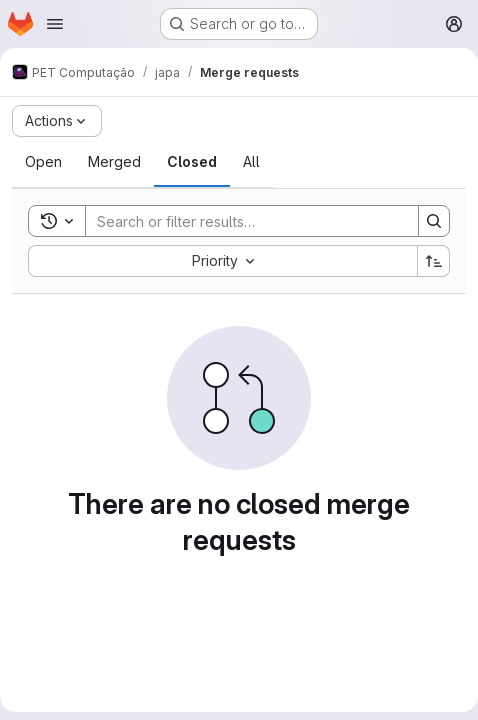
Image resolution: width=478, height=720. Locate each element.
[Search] (242, 221)
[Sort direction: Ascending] (434, 261)
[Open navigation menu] (55, 24)
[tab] (43, 162)
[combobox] (222, 261)
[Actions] (57, 121)
